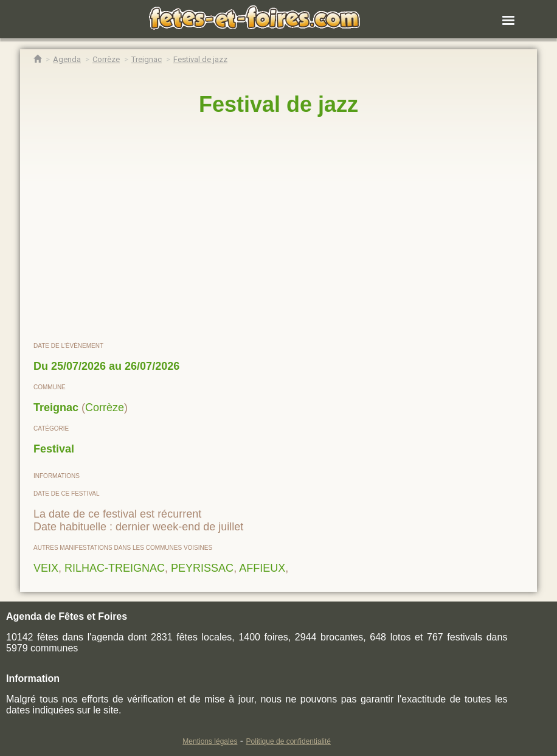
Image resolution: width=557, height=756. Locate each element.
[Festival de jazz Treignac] (200, 59)
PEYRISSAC (202, 568)
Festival (54, 449)
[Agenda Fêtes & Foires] (67, 59)
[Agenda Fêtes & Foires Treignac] (147, 59)
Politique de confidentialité (289, 741)
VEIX (46, 568)
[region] (278, 229)
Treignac (56, 407)
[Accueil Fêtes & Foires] (37, 59)
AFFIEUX (262, 568)
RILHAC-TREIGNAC (115, 568)
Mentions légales (210, 741)
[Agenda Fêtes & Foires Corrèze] (106, 59)
